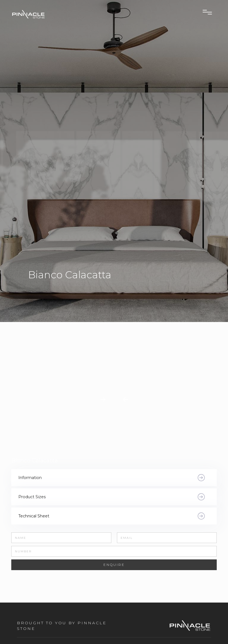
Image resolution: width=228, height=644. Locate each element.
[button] (125, 400)
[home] (45, 14)
